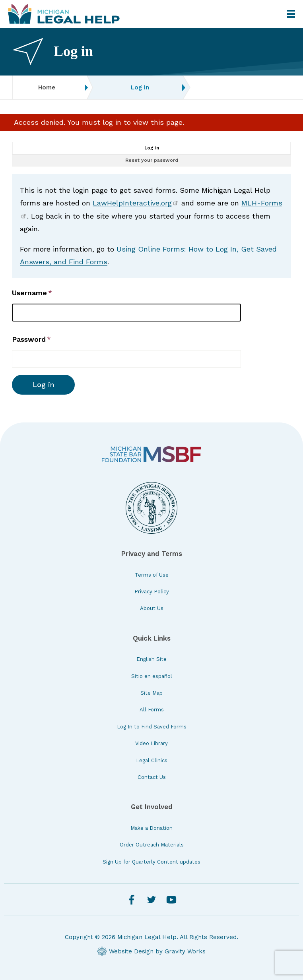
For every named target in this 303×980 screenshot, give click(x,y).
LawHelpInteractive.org (136, 203)
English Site (151, 659)
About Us (152, 608)
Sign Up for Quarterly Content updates (151, 862)
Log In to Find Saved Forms (152, 727)
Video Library (151, 743)
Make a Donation (151, 828)
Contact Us (152, 777)
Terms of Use (152, 575)
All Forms (152, 710)
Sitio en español (152, 676)
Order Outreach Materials (152, 845)
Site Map (151, 693)
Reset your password (152, 160)
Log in (152, 148)
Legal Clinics (152, 760)
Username (29, 293)
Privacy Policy (152, 592)
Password (29, 339)
